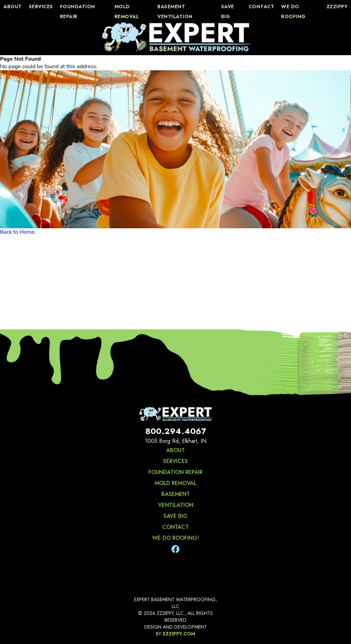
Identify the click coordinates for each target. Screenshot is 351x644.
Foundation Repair (78, 11)
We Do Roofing (293, 11)
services (41, 7)
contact (262, 7)
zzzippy (337, 7)
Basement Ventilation (175, 11)
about (13, 7)
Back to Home (17, 232)
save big (228, 11)
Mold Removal (127, 11)
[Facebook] (175, 549)
